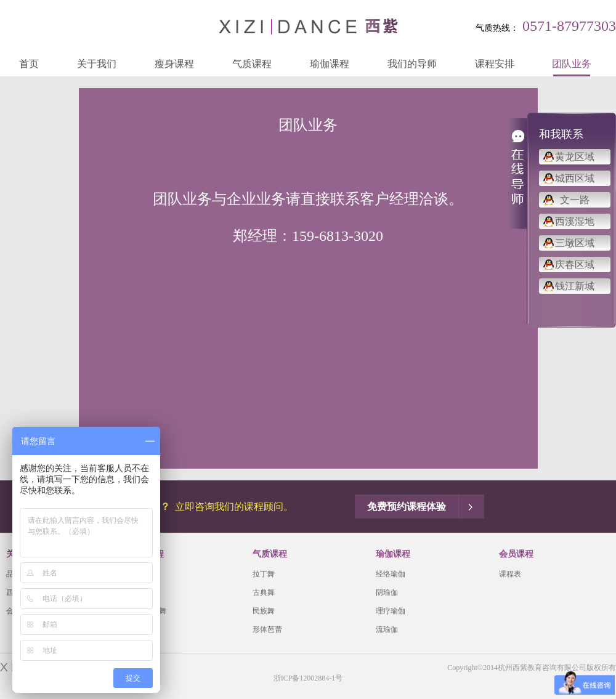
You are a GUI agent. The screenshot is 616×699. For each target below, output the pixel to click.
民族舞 (264, 611)
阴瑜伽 (387, 592)
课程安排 (495, 64)
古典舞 (264, 592)
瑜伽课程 (330, 64)
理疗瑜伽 (391, 611)
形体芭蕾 (267, 629)
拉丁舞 (264, 574)
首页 (29, 64)
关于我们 (97, 64)
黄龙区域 (575, 157)
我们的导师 (412, 64)
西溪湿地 (575, 221)
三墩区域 (575, 243)
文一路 (575, 200)
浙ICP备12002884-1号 (308, 678)
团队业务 (572, 64)
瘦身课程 (174, 64)
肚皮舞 (140, 592)
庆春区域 (575, 265)
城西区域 (575, 178)
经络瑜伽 (391, 574)
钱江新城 (575, 286)
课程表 (510, 574)
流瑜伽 (387, 629)
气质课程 (252, 64)
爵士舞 (140, 574)
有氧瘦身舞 (148, 611)
